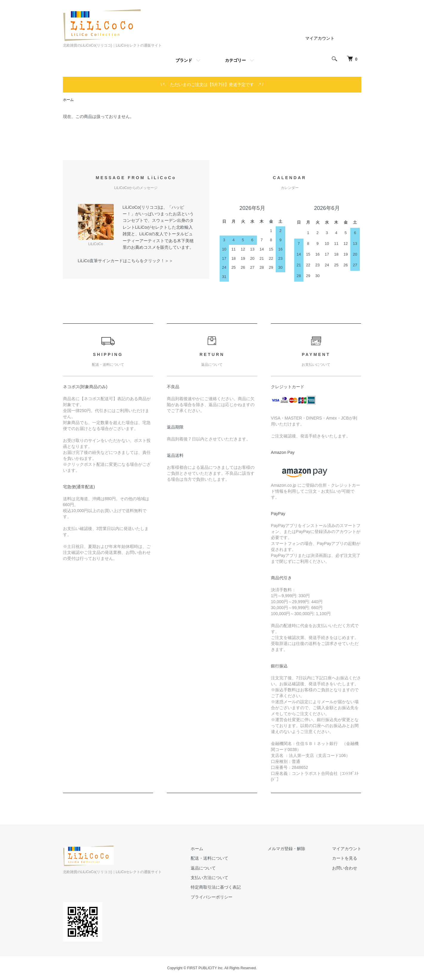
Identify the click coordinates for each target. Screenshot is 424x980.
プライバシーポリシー (212, 897)
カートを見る (345, 858)
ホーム (68, 100)
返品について (203, 868)
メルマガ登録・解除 (286, 849)
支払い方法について (209, 878)
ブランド (184, 60)
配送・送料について (209, 858)
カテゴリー (235, 60)
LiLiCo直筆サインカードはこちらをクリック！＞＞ (126, 261)
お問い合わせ (345, 868)
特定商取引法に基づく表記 (216, 887)
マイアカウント (320, 38)
